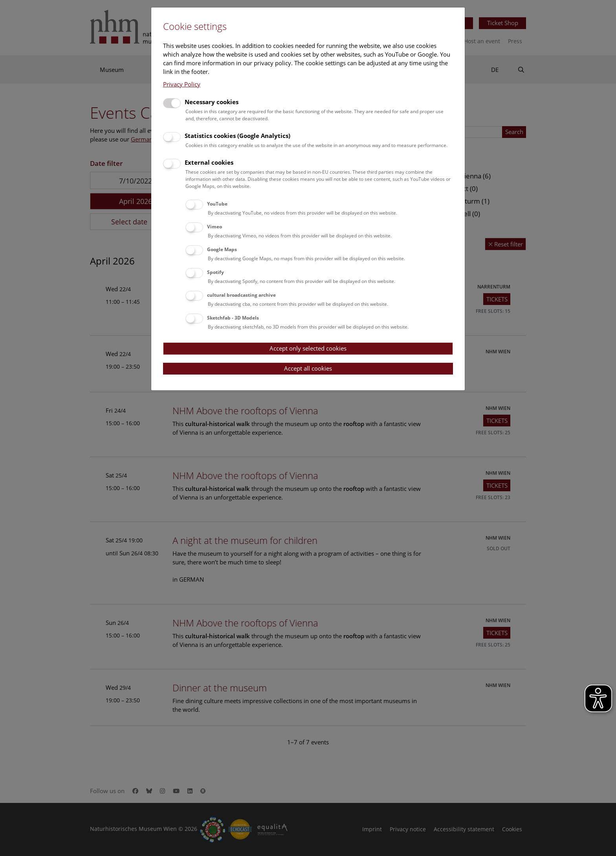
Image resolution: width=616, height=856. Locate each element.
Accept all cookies (308, 368)
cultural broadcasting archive (241, 295)
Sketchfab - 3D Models (233, 318)
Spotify (215, 272)
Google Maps (222, 249)
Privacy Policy (182, 84)
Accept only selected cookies (308, 348)
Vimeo (214, 227)
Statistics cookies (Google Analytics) (237, 136)
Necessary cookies (212, 102)
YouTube (217, 204)
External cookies (209, 162)
